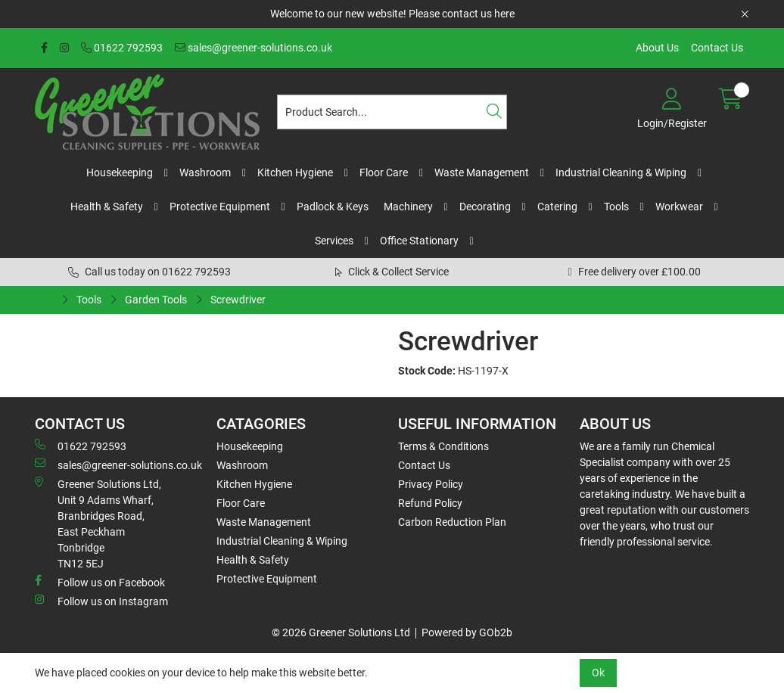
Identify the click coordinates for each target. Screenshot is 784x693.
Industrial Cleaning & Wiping (621, 172)
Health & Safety (107, 207)
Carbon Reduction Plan (452, 522)
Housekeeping (120, 172)
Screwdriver (238, 300)
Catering (557, 207)
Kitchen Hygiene (295, 172)
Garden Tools (156, 300)
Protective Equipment (220, 207)
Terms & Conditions (443, 446)
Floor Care (384, 172)
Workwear (679, 207)
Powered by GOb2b (467, 632)
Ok (598, 673)
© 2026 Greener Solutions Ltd (341, 632)
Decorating (485, 207)
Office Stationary (419, 241)
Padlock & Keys (333, 207)
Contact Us (717, 48)
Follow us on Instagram (101, 601)
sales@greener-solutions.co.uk (254, 48)
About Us (657, 48)
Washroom (205, 172)
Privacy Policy (431, 484)
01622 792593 (122, 48)
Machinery (408, 207)
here (504, 14)
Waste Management (482, 172)
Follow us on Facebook (100, 582)
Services (334, 241)
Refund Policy (430, 503)
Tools (616, 207)
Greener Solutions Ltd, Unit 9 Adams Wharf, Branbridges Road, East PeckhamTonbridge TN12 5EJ (98, 523)
